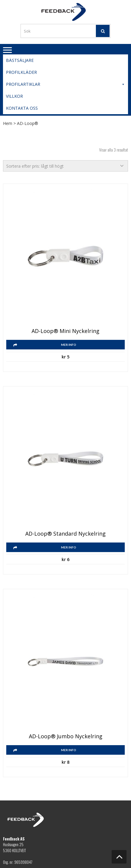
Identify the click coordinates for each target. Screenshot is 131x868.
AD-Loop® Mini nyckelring (65, 331)
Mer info (69, 345)
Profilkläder (21, 72)
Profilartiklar (65, 84)
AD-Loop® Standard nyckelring (65, 534)
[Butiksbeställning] (65, 166)
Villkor (14, 96)
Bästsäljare (20, 60)
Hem (8, 123)
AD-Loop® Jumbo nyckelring (66, 736)
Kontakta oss (22, 108)
